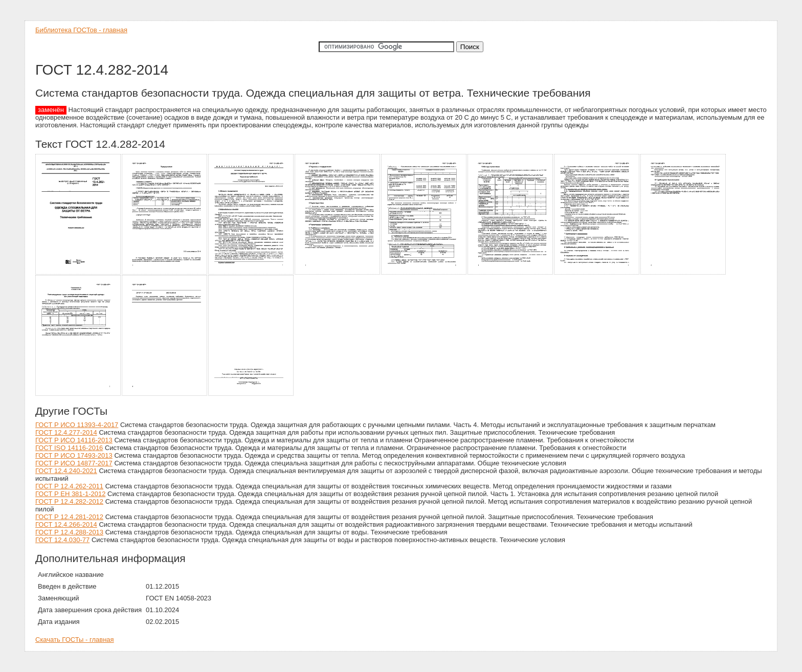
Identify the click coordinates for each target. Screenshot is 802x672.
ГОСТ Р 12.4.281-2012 (69, 517)
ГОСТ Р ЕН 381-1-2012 (70, 494)
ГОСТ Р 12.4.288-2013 (69, 532)
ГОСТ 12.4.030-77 (62, 540)
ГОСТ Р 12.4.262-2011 (69, 486)
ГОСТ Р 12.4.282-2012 (69, 501)
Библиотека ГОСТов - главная (81, 30)
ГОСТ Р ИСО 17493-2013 (74, 455)
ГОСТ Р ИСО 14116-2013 (74, 440)
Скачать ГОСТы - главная (75, 640)
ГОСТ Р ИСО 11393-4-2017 (77, 425)
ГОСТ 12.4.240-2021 (66, 471)
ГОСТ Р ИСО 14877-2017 (74, 463)
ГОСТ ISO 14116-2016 (69, 448)
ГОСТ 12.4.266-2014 (66, 524)
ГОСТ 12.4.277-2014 (66, 432)
